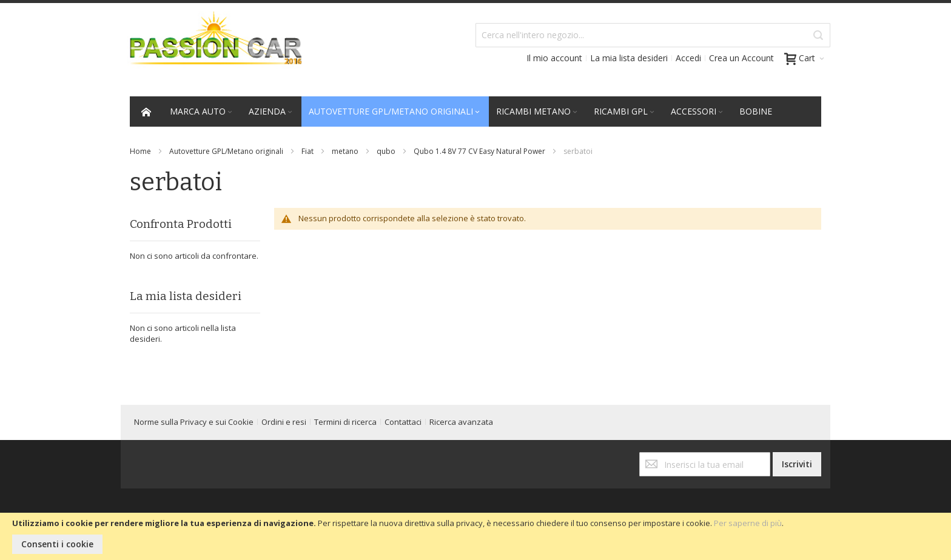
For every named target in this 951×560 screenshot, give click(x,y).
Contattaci (403, 422)
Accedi (688, 58)
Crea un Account (741, 58)
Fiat (307, 151)
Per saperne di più (748, 523)
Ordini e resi (284, 422)
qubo (386, 151)
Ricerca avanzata (461, 422)
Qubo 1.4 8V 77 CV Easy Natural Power (479, 151)
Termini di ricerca (345, 422)
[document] (475, 536)
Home (140, 151)
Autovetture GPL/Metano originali (226, 151)
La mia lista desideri (629, 58)
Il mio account (554, 58)
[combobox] (653, 35)
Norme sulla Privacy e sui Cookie (194, 422)
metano (345, 151)
